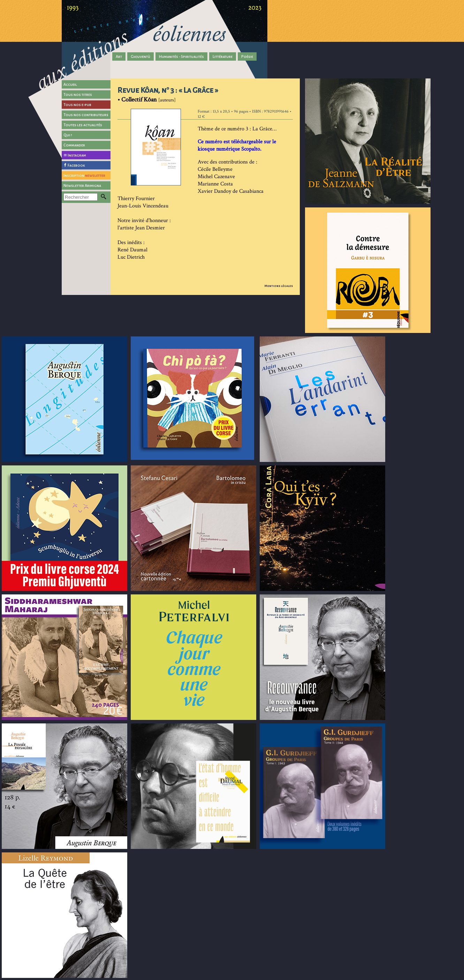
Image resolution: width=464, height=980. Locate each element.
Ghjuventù (140, 56)
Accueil (70, 84)
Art (119, 56)
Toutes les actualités (83, 125)
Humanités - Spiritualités (181, 56)
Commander (74, 145)
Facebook (76, 165)
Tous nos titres (78, 94)
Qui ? (68, 135)
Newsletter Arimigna (82, 185)
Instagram (77, 155)
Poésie (247, 56)
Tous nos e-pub (77, 105)
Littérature (223, 56)
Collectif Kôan (139, 100)
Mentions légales (279, 286)
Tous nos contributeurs (86, 115)
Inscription (84, 175)
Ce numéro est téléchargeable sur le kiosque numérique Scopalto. (237, 145)
